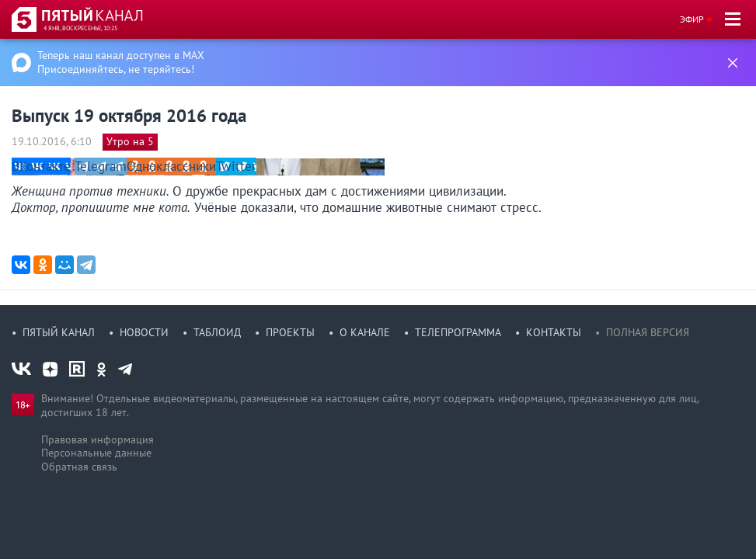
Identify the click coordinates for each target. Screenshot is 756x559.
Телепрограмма (458, 332)
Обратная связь (79, 467)
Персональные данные (96, 453)
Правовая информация (98, 439)
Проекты (290, 332)
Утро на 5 (130, 141)
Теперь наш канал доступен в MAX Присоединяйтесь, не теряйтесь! (121, 62)
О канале (365, 332)
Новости (144, 332)
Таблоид (217, 332)
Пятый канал (59, 332)
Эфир (692, 19)
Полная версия (648, 332)
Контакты (554, 332)
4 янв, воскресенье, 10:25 (80, 28)
